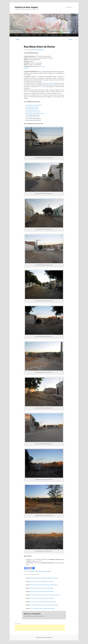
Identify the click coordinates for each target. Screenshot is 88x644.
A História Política (54, 35)
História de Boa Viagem (26, 7)
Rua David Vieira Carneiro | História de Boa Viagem (42, 598)
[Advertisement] (40, 628)
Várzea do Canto (41, 66)
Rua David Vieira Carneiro (32, 110)
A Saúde (61, 35)
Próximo (71, 39)
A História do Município (25, 35)
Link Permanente (48, 571)
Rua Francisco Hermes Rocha (33, 112)
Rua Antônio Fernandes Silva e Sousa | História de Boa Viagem (45, 595)
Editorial (17, 35)
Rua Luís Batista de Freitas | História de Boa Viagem (42, 608)
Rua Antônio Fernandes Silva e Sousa (35, 114)
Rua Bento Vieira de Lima (32, 108)
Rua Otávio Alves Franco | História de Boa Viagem (42, 588)
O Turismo (67, 35)
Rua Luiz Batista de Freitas (33, 117)
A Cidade (34, 35)
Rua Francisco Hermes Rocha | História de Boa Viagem (43, 602)
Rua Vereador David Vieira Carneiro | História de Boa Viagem (44, 605)
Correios (40, 87)
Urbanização (32, 571)
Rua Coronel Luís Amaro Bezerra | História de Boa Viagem (44, 585)
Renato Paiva (41, 50)
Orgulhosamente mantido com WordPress (44, 638)
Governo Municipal (50, 83)
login (32, 616)
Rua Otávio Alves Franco (32, 107)
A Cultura (39, 35)
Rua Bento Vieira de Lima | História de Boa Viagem (42, 592)
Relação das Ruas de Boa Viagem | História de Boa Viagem (44, 578)
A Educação (46, 35)
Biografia (26, 68)
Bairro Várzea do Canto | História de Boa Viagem (42, 581)
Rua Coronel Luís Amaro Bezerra (34, 105)
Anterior (17, 39)
